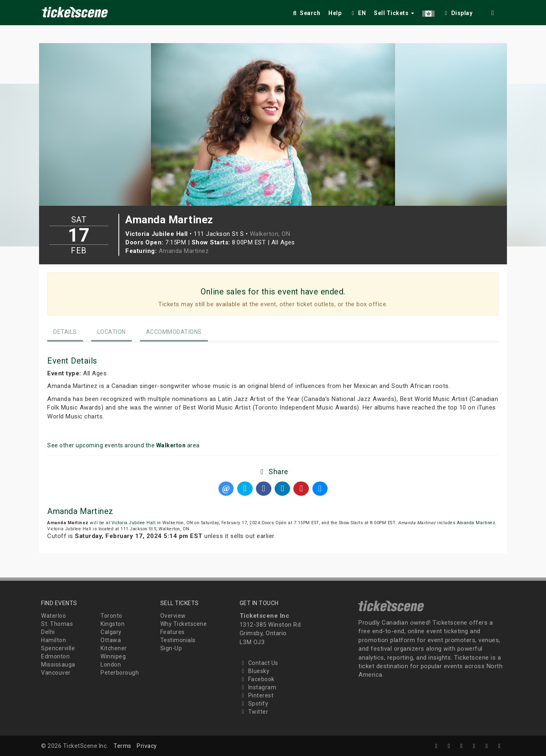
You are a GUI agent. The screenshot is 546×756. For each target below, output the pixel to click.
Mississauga (58, 664)
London (111, 664)
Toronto (111, 616)
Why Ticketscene (184, 624)
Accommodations (174, 332)
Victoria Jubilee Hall (134, 523)
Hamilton (54, 640)
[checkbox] (458, 12)
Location (111, 332)
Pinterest (257, 695)
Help (335, 13)
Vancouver (56, 673)
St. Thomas (57, 624)
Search (306, 13)
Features (173, 632)
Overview (173, 616)
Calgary (111, 632)
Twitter (254, 712)
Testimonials (178, 640)
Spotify (254, 704)
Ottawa (111, 640)
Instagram (258, 687)
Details (65, 332)
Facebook (257, 679)
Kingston (112, 624)
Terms (122, 746)
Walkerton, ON (270, 234)
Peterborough (120, 673)
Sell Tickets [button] (394, 13)
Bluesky (255, 671)
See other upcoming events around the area (123, 445)
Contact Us (259, 663)
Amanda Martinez (184, 251)
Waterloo (54, 616)
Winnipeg (113, 656)
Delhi (48, 632)
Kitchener (114, 648)
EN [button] (358, 13)
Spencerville (58, 648)
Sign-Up (171, 648)
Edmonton (55, 656)
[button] (428, 12)
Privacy (147, 746)
